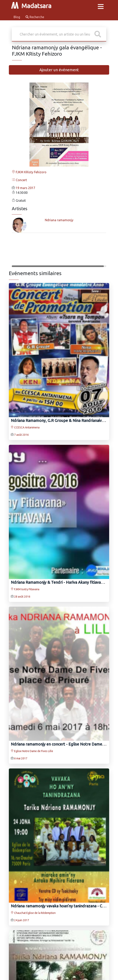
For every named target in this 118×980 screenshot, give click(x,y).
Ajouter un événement (59, 70)
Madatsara (31, 6)
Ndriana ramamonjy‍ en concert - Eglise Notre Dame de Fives (64, 744)
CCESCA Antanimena (25, 427)
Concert (19, 180)
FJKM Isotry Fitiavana (25, 589)
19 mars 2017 (25, 188)
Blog (17, 17)
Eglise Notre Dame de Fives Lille (32, 751)
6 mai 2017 (21, 758)
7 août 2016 (21, 435)
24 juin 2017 (22, 920)
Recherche (35, 17)
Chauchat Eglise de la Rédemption (33, 913)
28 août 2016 (22, 597)
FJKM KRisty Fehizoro (29, 172)
